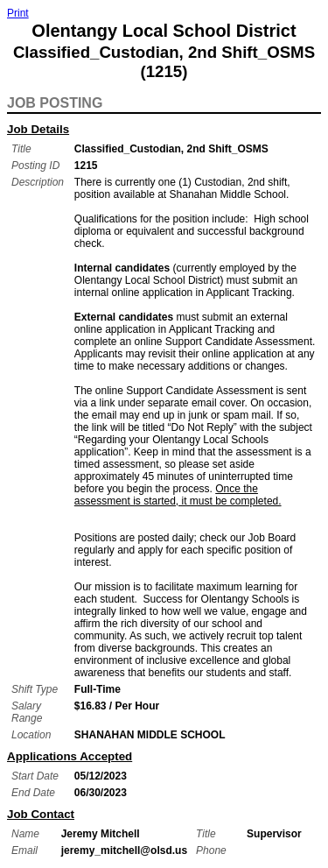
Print (18, 13)
